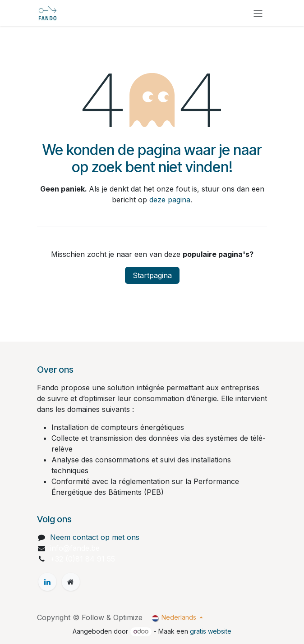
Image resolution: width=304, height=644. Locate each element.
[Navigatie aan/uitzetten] (258, 13)
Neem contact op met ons (95, 537)
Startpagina (152, 275)
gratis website (211, 631)
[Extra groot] (71, 582)
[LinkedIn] (47, 582)
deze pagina (170, 200)
